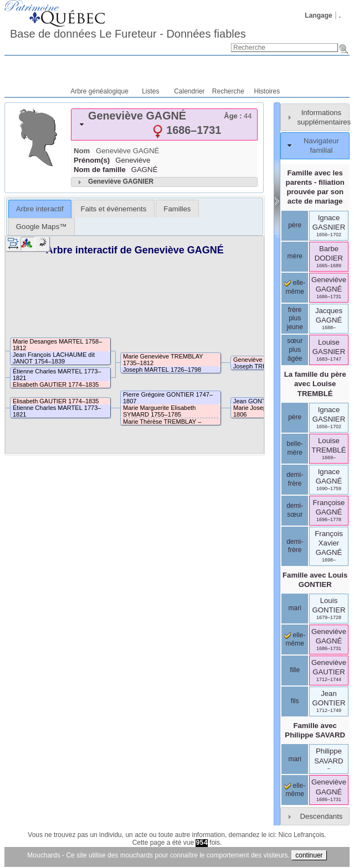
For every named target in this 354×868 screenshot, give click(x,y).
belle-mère (295, 448)
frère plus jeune (294, 318)
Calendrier (189, 91)
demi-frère (295, 479)
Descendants (321, 816)
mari (295, 608)
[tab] (164, 124)
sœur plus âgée (295, 349)
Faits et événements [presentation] (114, 209)
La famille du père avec (315, 384)
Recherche (228, 91)
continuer (309, 855)
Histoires (267, 91)
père (295, 225)
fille (295, 670)
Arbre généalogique (99, 91)
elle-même (295, 640)
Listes (150, 91)
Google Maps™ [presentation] (42, 227)
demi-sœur (295, 510)
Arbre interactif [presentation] (40, 209)
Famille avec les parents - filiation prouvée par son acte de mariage (315, 187)
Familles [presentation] (177, 209)
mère (295, 256)
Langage (318, 15)
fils (295, 701)
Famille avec (315, 580)
